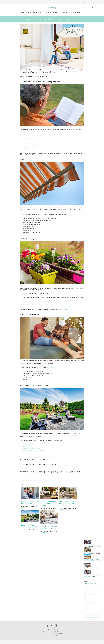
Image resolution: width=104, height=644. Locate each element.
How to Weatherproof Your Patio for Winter (49, 527)
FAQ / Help (43, 633)
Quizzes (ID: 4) (89, 589)
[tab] (86, 537)
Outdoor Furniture (90, 601)
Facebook (24, 474)
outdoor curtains (86, 618)
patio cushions (92, 616)
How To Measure (57, 631)
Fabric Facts (56, 629)
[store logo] (52, 8)
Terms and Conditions (58, 633)
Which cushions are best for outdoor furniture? (48, 504)
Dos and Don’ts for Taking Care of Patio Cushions (67, 504)
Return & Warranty (45, 635)
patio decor (93, 614)
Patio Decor (39, 480)
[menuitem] (26, 12)
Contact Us (78, 2)
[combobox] (88, 7)
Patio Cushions (43, 510)
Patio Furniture (50, 480)
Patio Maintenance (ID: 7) (92, 593)
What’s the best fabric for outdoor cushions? (30, 503)
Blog (86, 642)
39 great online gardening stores (65, 309)
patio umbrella (93, 619)
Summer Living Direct (46, 629)
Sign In (85, 2)
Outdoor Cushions (90, 597)
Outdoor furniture (90, 599)
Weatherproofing (90, 603)
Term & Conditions (92, 642)
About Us (99, 642)
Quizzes (29, 531)
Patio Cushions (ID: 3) (91, 587)
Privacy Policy (57, 635)
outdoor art (99, 616)
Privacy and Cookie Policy (79, 642)
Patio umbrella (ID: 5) (94, 585)
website (75, 473)
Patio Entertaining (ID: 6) (92, 591)
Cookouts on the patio (91, 607)
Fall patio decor (90, 609)
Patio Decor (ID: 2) (91, 583)
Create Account (93, 2)
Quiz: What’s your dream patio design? (29, 526)
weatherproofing (87, 619)
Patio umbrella (90, 605)
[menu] (52, 12)
